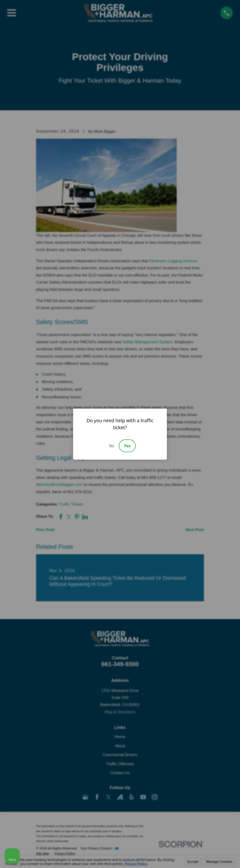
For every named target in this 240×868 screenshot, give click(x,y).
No (112, 446)
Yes (127, 446)
